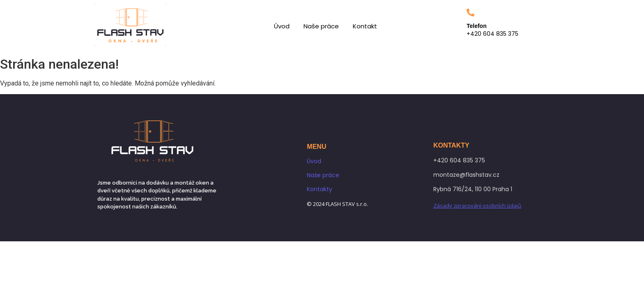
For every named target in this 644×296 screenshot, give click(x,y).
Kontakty (320, 189)
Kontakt (365, 26)
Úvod (282, 26)
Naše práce (321, 26)
